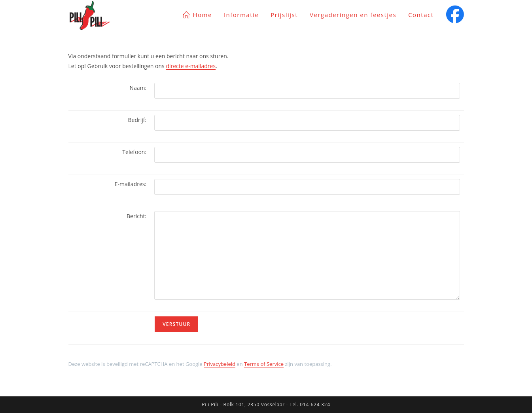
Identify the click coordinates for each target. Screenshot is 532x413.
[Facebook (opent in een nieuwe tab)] (455, 14)
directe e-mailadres (191, 66)
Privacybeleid (220, 364)
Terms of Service (264, 364)
